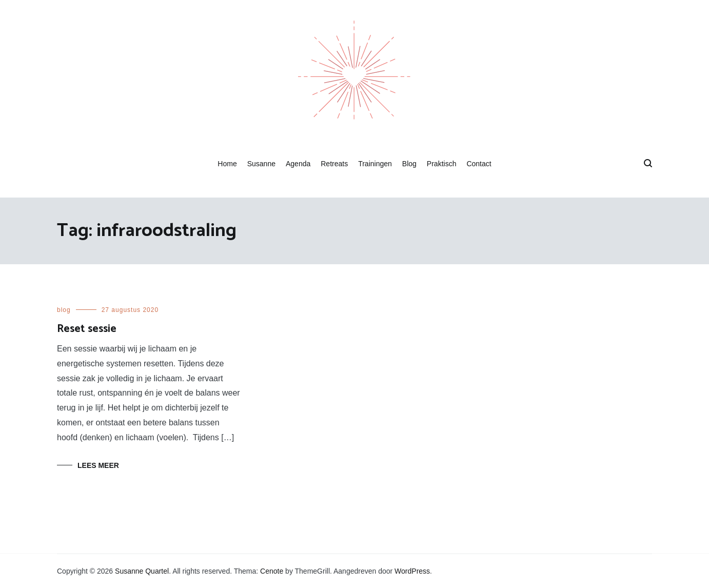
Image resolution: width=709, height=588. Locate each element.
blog (64, 310)
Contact (479, 164)
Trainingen (375, 164)
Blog (409, 164)
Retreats (334, 164)
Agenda (298, 164)
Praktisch (442, 164)
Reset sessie (87, 329)
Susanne (261, 164)
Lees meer (98, 465)
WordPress (412, 571)
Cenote (272, 571)
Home (227, 164)
